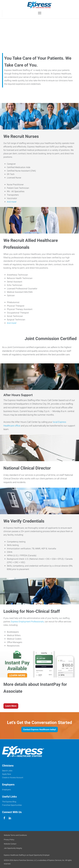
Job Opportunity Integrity (13, 848)
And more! (12, 202)
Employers (6, 790)
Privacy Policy (9, 840)
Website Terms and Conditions (15, 835)
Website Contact (10, 844)
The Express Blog (9, 802)
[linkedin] (10, 818)
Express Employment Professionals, (28, 622)
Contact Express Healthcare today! (40, 729)
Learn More (11, 706)
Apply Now (7, 774)
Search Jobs (7, 771)
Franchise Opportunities (12, 805)
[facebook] (4, 818)
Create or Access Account (13, 777)
